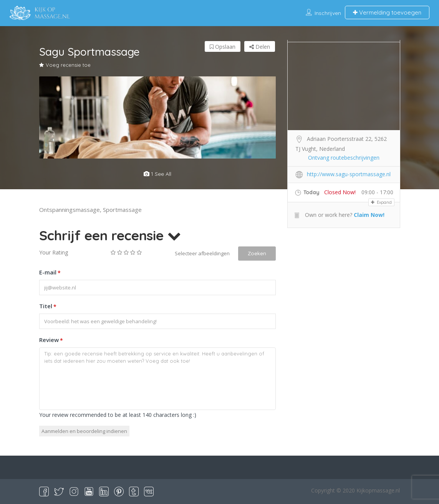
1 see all (157, 174)
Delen (260, 47)
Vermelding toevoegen (387, 12)
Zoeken (257, 253)
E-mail (50, 273)
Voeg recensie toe (65, 65)
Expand (381, 202)
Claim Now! (369, 215)
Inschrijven (328, 13)
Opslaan (223, 47)
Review (51, 340)
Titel (48, 307)
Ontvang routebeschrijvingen (344, 158)
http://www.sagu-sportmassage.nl (349, 174)
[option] (158, 117)
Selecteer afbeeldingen (202, 253)
